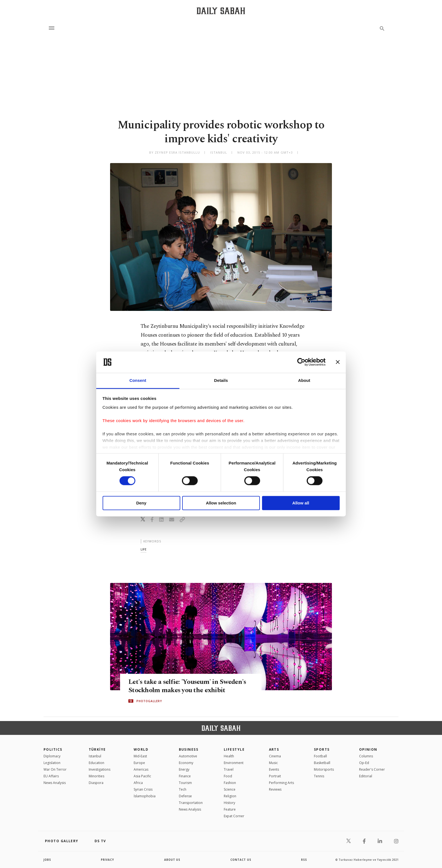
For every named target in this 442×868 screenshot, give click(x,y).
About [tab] (304, 380)
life (143, 549)
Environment (234, 763)
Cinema (275, 756)
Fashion (230, 783)
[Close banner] (338, 362)
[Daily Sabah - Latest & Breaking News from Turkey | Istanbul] (221, 11)
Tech (183, 789)
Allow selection (221, 503)
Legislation (52, 763)
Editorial (366, 776)
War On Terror (55, 769)
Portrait (275, 776)
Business (189, 749)
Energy (184, 769)
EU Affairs (51, 776)
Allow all (301, 503)
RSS (304, 860)
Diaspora (96, 783)
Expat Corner (234, 816)
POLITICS (53, 749)
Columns (366, 756)
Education (96, 763)
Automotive (188, 756)
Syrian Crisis (143, 789)
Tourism (185, 783)
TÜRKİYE (97, 749)
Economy (186, 763)
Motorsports (324, 769)
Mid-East (140, 756)
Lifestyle (234, 749)
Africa (138, 783)
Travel (229, 769)
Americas (141, 769)
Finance (185, 776)
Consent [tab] (138, 380)
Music (273, 763)
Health (229, 756)
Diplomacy (52, 756)
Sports (322, 749)
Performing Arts (281, 783)
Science (230, 789)
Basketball (322, 763)
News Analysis (55, 783)
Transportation (191, 803)
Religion (230, 796)
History (229, 803)
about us (172, 860)
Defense (185, 796)
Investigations (100, 769)
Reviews (275, 789)
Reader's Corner (372, 769)
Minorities (96, 776)
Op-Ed (364, 763)
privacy (108, 860)
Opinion (368, 749)
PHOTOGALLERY (149, 701)
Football (320, 756)
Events (274, 769)
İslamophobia (145, 796)
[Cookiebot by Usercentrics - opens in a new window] (301, 362)
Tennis (319, 776)
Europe (139, 763)
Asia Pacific (142, 776)
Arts (274, 749)
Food (228, 776)
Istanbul (95, 756)
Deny (141, 503)
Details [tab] (221, 380)
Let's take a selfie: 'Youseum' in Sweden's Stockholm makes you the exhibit (190, 686)
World (141, 749)
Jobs (48, 860)
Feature (230, 809)
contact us (241, 860)
